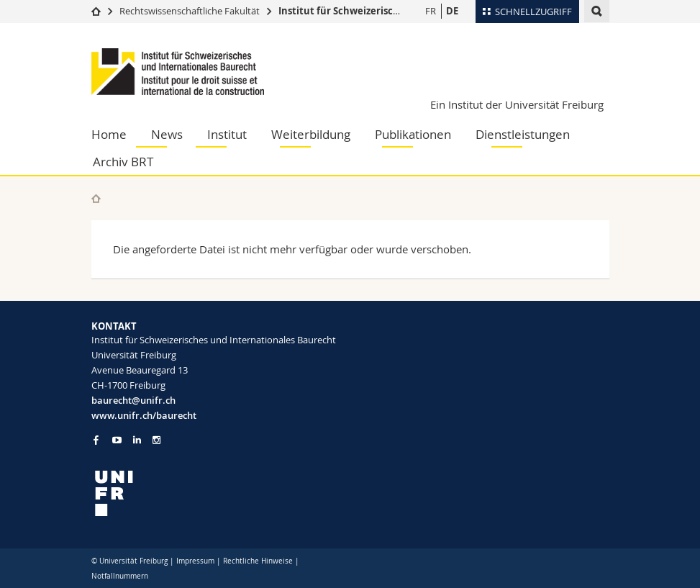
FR (431, 11)
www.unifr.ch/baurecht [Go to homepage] (144, 415)
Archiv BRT (123, 162)
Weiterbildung (311, 134)
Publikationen (413, 134)
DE (452, 11)
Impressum (195, 561)
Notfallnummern (120, 576)
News (167, 134)
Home (109, 134)
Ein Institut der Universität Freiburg (517, 104)
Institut (227, 134)
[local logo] (215, 493)
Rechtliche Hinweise (258, 561)
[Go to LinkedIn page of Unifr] (137, 440)
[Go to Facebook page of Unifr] (96, 440)
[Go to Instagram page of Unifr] (156, 440)
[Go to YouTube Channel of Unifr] (117, 440)
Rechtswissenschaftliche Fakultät (191, 11)
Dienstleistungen (523, 134)
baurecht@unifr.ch (133, 400)
